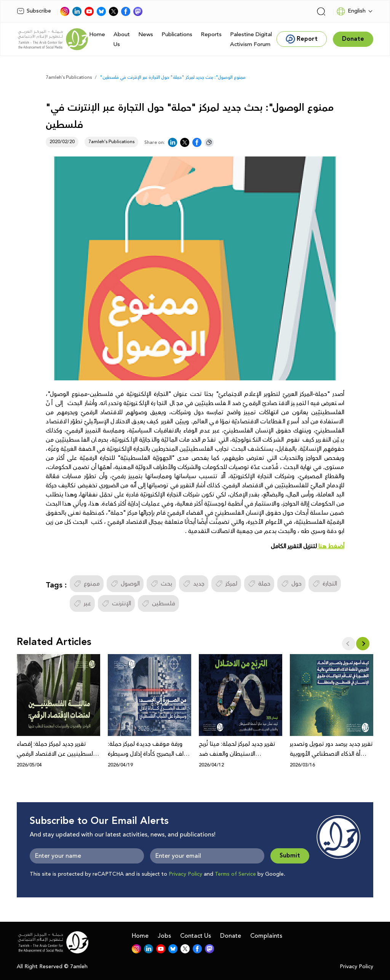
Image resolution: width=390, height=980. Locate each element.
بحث (161, 584)
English (351, 11)
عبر (82, 603)
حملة (259, 584)
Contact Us (196, 936)
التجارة (325, 584)
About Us (122, 39)
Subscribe (34, 11)
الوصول (125, 584)
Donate (231, 936)
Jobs (164, 936)
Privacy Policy (185, 874)
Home (97, 34)
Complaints (266, 936)
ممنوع (87, 584)
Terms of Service (235, 874)
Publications (177, 34)
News (146, 34)
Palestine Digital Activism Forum (251, 39)
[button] (363, 644)
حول (291, 584)
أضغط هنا (331, 546)
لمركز (226, 584)
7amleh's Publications (69, 77)
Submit (290, 856)
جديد (194, 584)
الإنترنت (116, 603)
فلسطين (158, 603)
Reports (211, 34)
